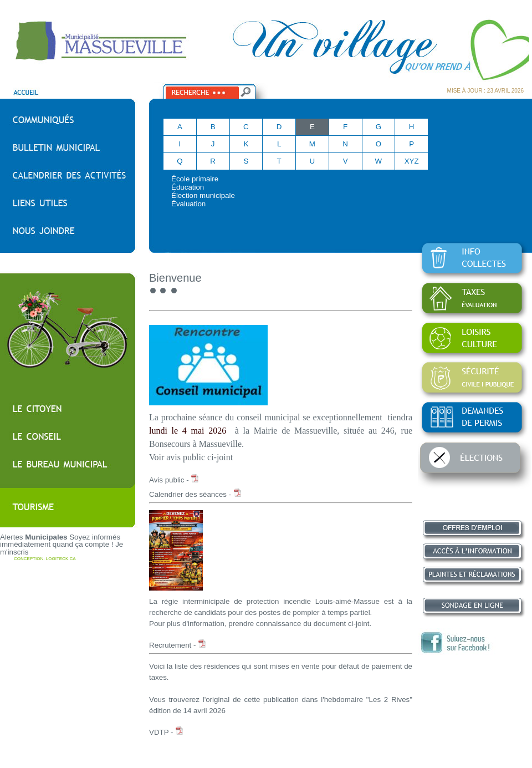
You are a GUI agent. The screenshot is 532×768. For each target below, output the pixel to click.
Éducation (188, 187)
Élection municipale (203, 195)
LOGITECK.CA (61, 559)
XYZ (412, 161)
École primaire (195, 179)
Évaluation (188, 204)
